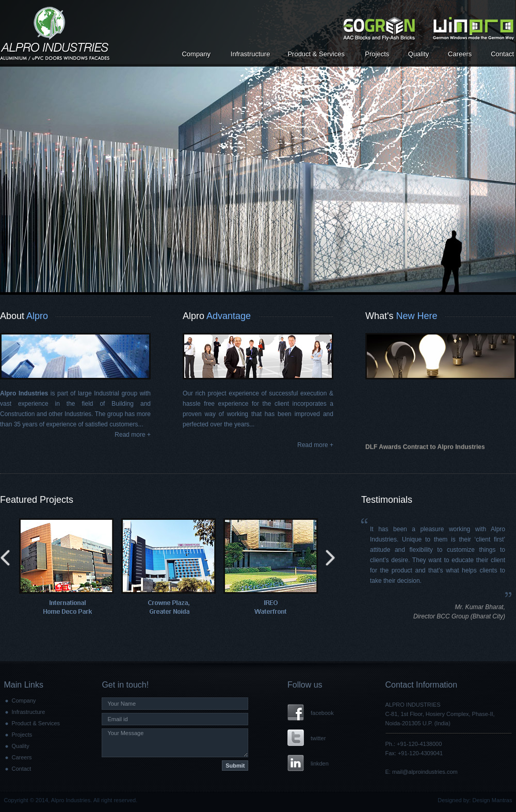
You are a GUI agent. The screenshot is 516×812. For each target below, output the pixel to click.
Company (196, 54)
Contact (502, 54)
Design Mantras (492, 800)
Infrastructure (251, 54)
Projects (377, 54)
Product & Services (316, 54)
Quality (418, 54)
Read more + (133, 435)
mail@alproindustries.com (425, 772)
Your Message (175, 743)
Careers (460, 54)
